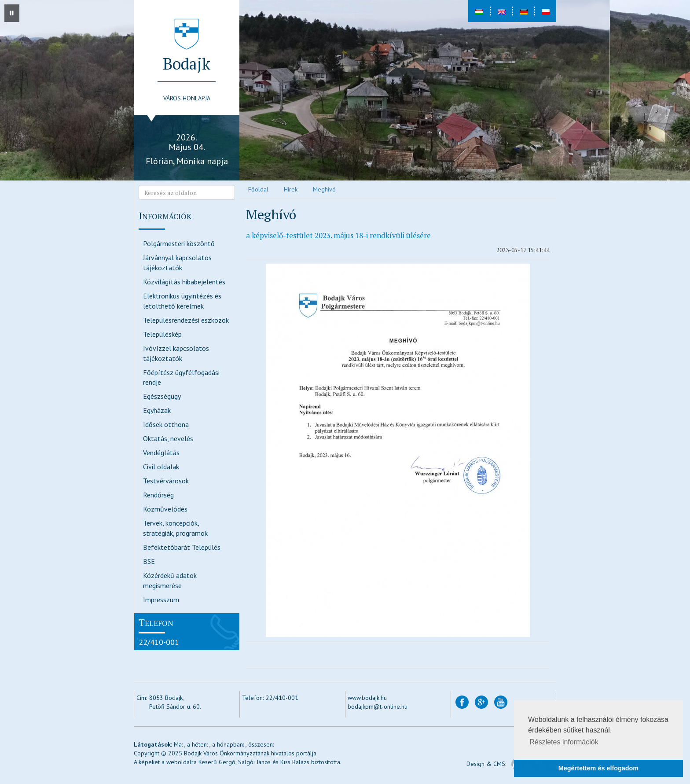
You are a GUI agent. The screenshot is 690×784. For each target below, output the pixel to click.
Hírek (291, 189)
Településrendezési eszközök (186, 320)
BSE (149, 561)
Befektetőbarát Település (182, 547)
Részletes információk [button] (564, 742)
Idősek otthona (166, 424)
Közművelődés (165, 509)
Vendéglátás (161, 453)
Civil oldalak (161, 467)
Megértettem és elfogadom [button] (598, 768)
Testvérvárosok (166, 481)
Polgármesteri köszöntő (179, 243)
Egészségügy (162, 396)
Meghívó (324, 189)
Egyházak (157, 410)
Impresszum (161, 600)
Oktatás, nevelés (168, 438)
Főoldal (258, 189)
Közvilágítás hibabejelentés (184, 282)
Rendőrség (158, 495)
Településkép (162, 334)
